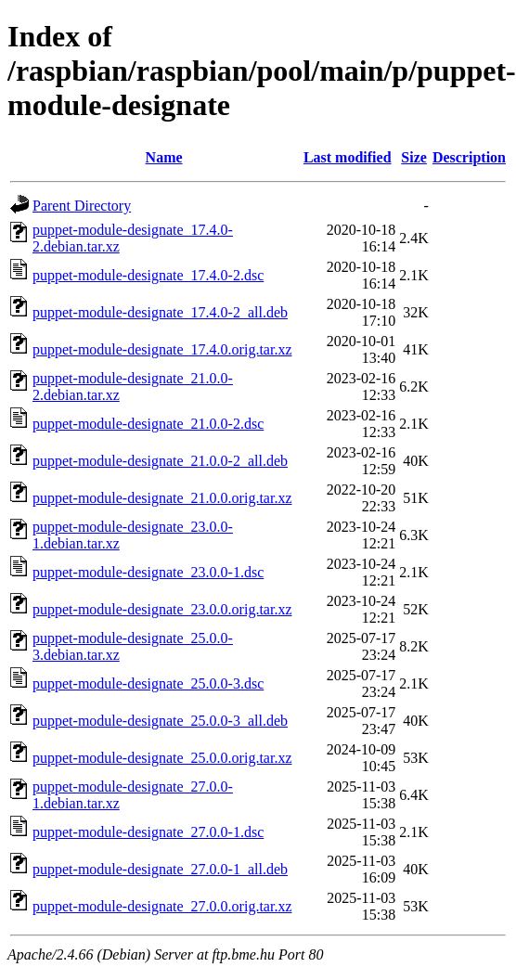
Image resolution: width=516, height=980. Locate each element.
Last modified (348, 157)
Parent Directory (82, 206)
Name (164, 157)
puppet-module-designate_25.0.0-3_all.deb (160, 721)
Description (469, 157)
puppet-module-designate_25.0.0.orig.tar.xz (162, 758)
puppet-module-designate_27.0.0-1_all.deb (160, 869)
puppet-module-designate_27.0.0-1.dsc (148, 832)
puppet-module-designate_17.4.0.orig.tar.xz (162, 349)
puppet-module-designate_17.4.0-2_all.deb (160, 312)
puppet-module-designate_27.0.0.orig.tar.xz (162, 906)
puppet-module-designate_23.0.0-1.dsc (148, 572)
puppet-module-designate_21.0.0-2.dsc (148, 424)
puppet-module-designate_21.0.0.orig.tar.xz (162, 498)
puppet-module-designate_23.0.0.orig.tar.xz (162, 609)
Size (414, 157)
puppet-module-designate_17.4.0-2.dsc (148, 275)
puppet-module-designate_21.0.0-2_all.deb (160, 461)
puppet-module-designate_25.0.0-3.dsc (148, 683)
